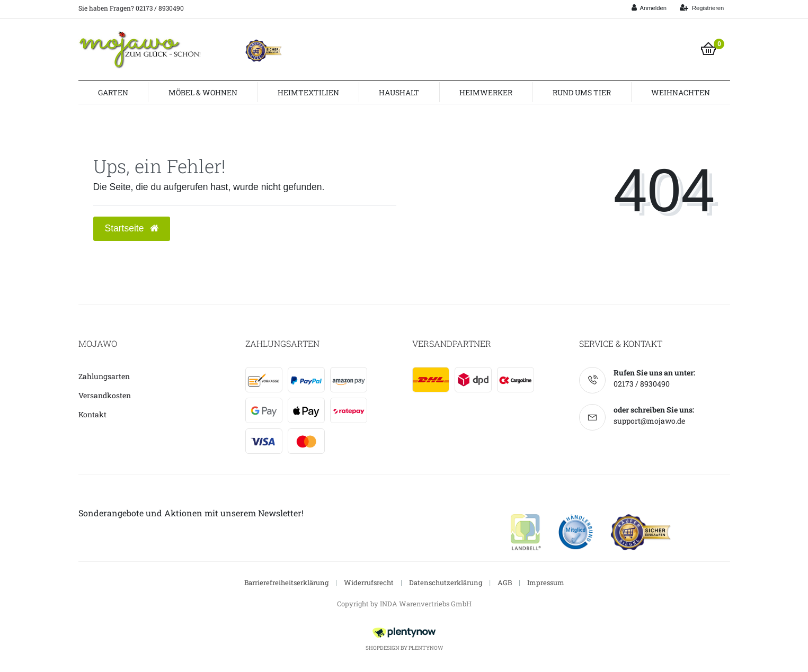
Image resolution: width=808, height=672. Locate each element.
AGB (505, 583)
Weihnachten (681, 92)
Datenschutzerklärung (446, 583)
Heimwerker (486, 92)
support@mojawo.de (649, 421)
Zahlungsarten (104, 376)
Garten (113, 92)
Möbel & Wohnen (203, 92)
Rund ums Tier (582, 92)
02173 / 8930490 (642, 384)
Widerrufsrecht (369, 583)
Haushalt (399, 92)
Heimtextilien (308, 92)
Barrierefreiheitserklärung (286, 583)
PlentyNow (426, 648)
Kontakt (92, 414)
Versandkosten (105, 395)
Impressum (546, 583)
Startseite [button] (132, 228)
